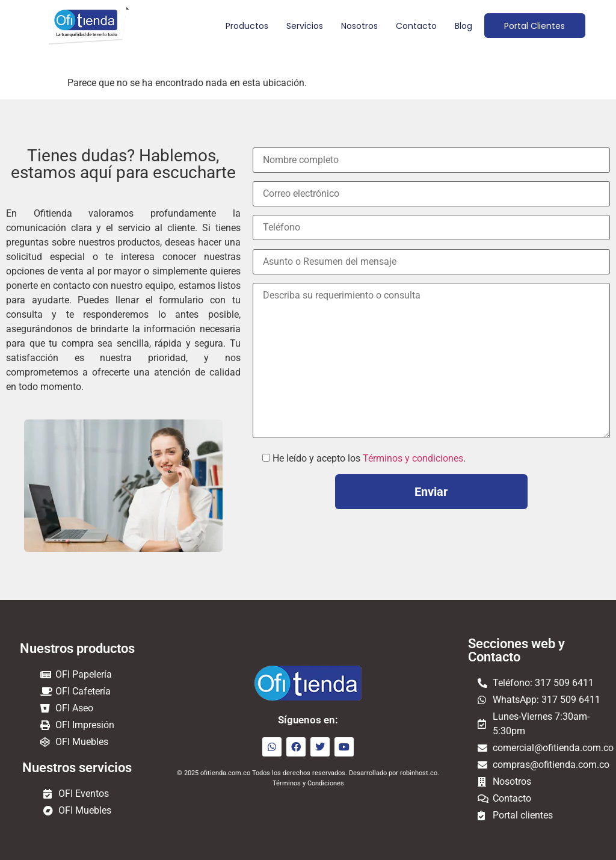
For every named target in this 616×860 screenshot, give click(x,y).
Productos (245, 26)
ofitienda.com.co (225, 773)
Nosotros (358, 26)
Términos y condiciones (413, 458)
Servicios (303, 26)
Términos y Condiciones (308, 783)
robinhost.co (419, 773)
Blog (462, 26)
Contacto (414, 26)
